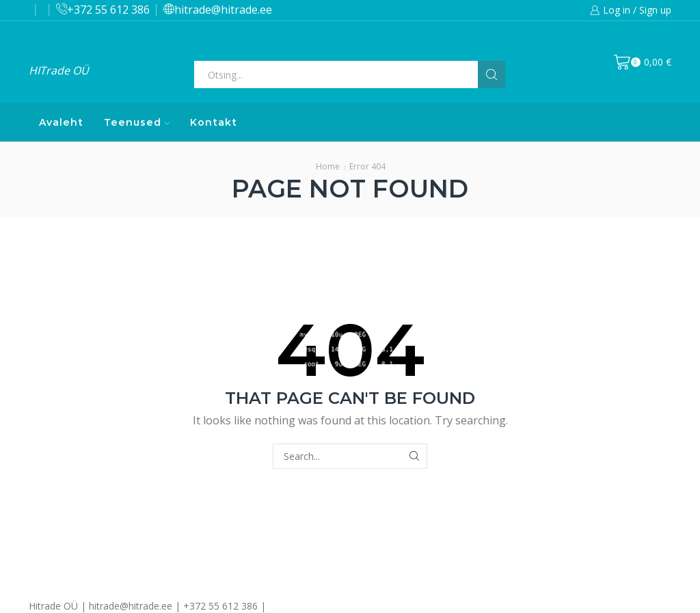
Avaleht (61, 122)
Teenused (137, 122)
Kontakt (214, 122)
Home (328, 166)
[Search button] (492, 74)
